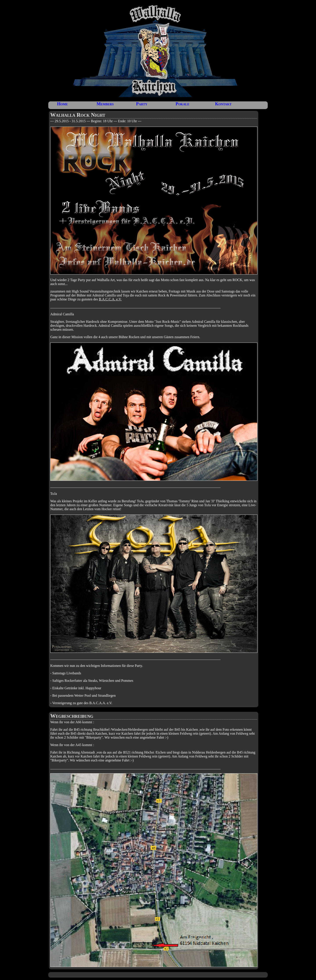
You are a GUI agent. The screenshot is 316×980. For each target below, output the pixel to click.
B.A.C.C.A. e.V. (110, 299)
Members (105, 104)
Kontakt (223, 104)
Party (142, 104)
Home (62, 104)
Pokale (182, 104)
